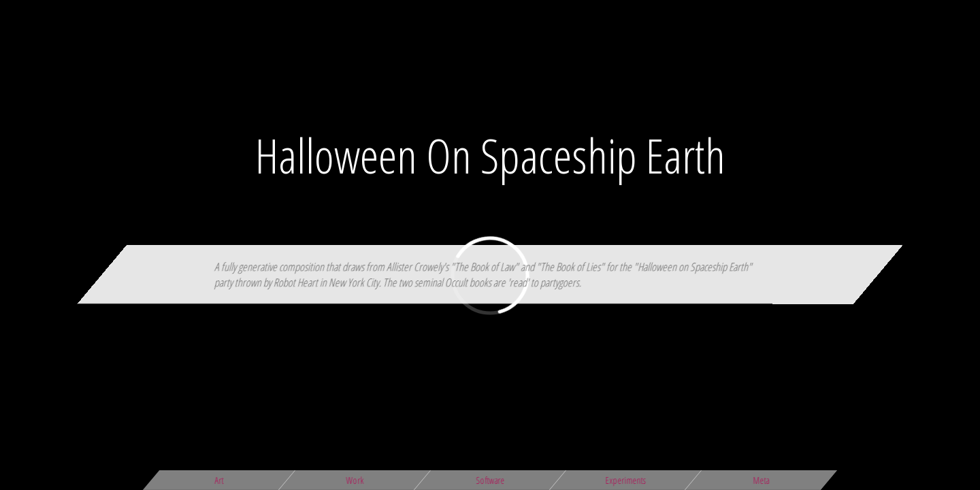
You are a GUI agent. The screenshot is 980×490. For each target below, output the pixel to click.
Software (490, 480)
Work (355, 480)
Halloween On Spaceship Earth (490, 155)
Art (219, 480)
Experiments (626, 480)
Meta (761, 480)
